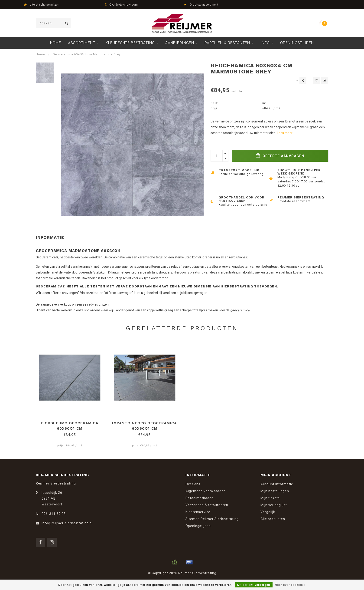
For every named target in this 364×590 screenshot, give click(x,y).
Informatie (50, 237)
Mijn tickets (270, 498)
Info (265, 43)
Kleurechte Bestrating (130, 43)
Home (56, 43)
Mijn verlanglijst (274, 505)
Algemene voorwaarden (206, 491)
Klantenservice (198, 512)
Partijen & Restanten (227, 43)
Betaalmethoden (200, 498)
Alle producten (273, 519)
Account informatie (277, 484)
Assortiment (82, 43)
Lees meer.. (285, 133)
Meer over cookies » (290, 585)
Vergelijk (268, 512)
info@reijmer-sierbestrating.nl (67, 523)
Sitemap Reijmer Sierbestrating (212, 519)
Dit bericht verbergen (254, 585)
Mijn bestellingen (275, 491)
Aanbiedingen (180, 43)
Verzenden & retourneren (207, 505)
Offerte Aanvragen (280, 156)
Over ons (193, 484)
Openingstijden (297, 43)
